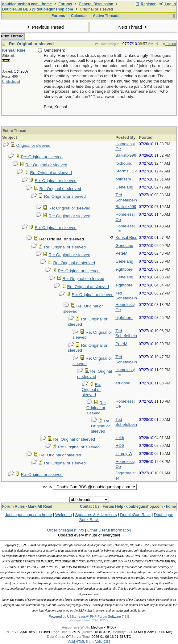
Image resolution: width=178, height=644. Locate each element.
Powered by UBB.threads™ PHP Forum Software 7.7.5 (89, 616)
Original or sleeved (33, 145)
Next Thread (133, 27)
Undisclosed (11, 82)
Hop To (47, 487)
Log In (168, 4)
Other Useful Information (109, 530)
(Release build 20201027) (89, 620)
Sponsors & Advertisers (96, 515)
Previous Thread (45, 27)
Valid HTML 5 (78, 642)
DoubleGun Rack (135, 515)
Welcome (64, 515)
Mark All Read (40, 506)
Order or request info (65, 530)
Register (145, 4)
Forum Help (113, 506)
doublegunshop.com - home (27, 4)
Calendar (79, 16)
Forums (65, 4)
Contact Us (90, 506)
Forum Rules (13, 506)
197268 (170, 44)
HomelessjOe (107, 44)
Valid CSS (103, 642)
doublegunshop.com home (28, 515)
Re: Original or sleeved (31, 44)
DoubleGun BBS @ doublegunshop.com (38, 9)
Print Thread (12, 36)
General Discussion (96, 4)
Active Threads (106, 16)
